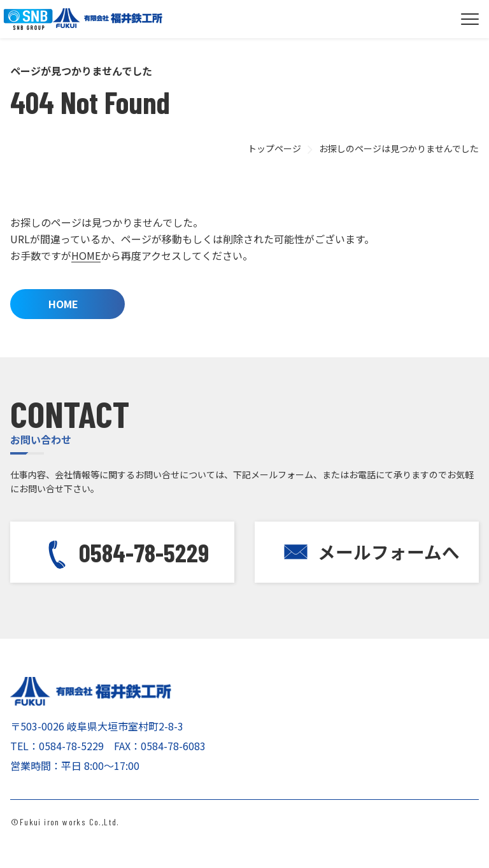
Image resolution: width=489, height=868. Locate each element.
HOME (86, 255)
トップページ (274, 148)
